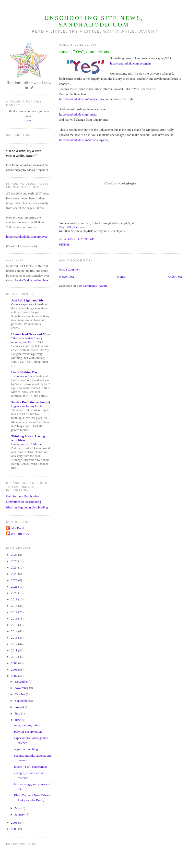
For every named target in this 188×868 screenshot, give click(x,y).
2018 (15, 606)
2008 (15, 669)
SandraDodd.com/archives (32, 280)
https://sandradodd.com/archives (27, 237)
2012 (15, 644)
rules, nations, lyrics (27, 725)
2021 (15, 587)
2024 (15, 567)
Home (121, 277)
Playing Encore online (28, 732)
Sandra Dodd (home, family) (31, 402)
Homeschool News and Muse (31, 334)
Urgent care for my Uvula (27, 406)
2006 (15, 823)
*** (29, 121)
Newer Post (67, 277)
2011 (15, 650)
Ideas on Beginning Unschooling (27, 507)
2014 (15, 631)
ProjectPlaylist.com (72, 227)
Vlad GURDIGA (18, 534)
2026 (15, 555)
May (18, 808)
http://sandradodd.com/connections (82, 99)
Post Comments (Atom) (92, 286)
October (20, 694)
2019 (15, 599)
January (20, 814)
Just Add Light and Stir (27, 300)
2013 (15, 638)
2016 (15, 618)
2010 (15, 657)
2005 (15, 829)
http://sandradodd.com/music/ (78, 114)
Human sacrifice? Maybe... (28, 444)
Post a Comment (70, 269)
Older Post (175, 277)
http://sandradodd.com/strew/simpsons (84, 140)
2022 (15, 580)
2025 (15, 561)
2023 (15, 574)
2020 (15, 593)
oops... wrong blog (26, 749)
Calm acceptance (22, 304)
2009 (15, 663)
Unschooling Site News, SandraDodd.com (94, 21)
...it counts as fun (22, 376)
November (22, 688)
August (20, 707)
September (22, 701)
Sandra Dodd (16, 528)
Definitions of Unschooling (23, 502)
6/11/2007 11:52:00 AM (79, 239)
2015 (15, 625)
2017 (15, 612)
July (18, 713)
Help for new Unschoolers (23, 496)
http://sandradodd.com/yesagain (130, 63)
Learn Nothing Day (24, 372)
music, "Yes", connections (84, 52)
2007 (15, 676)
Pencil (65, 245)
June (18, 720)
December (22, 681)
